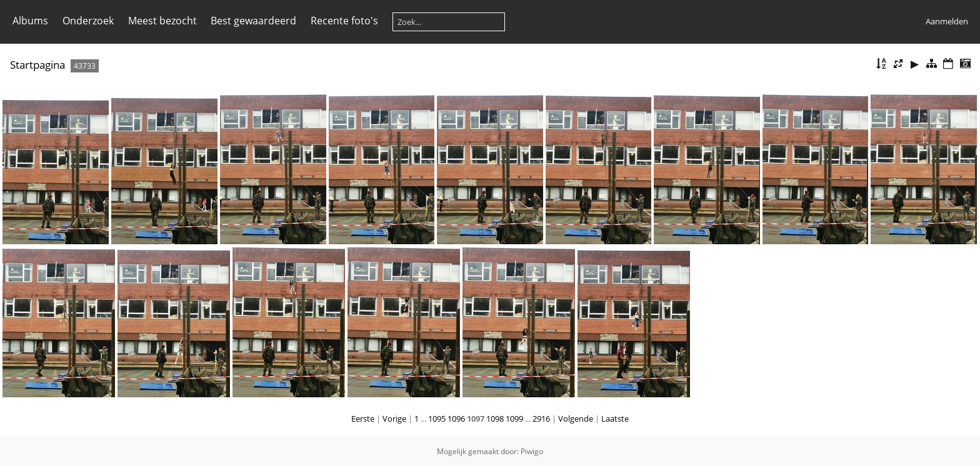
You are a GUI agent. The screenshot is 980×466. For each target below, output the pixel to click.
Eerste (363, 419)
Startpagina (37, 65)
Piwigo (532, 451)
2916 (541, 419)
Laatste (615, 419)
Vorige (394, 419)
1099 (514, 419)
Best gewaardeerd (253, 21)
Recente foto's (344, 21)
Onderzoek (88, 21)
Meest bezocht (162, 21)
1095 (437, 419)
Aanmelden (947, 21)
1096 (456, 419)
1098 (495, 419)
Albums (30, 21)
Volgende (576, 419)
